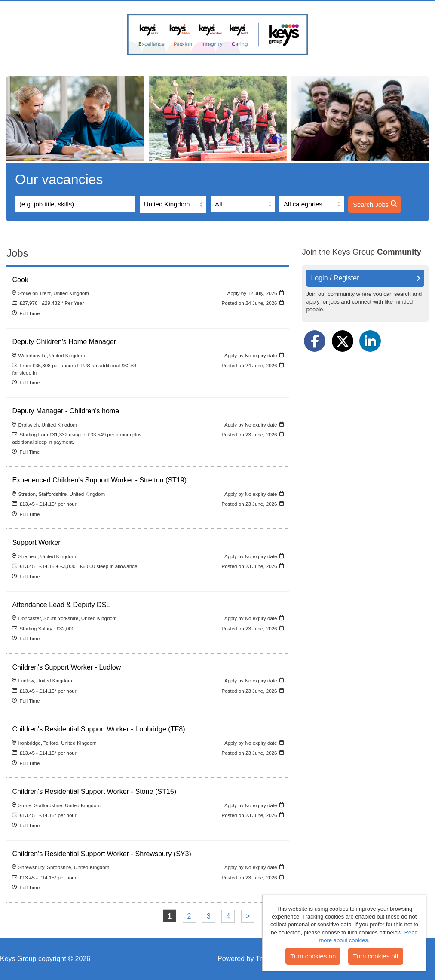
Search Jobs (375, 204)
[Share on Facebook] (315, 341)
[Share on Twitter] (343, 341)
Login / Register (365, 278)
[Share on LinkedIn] (370, 341)
